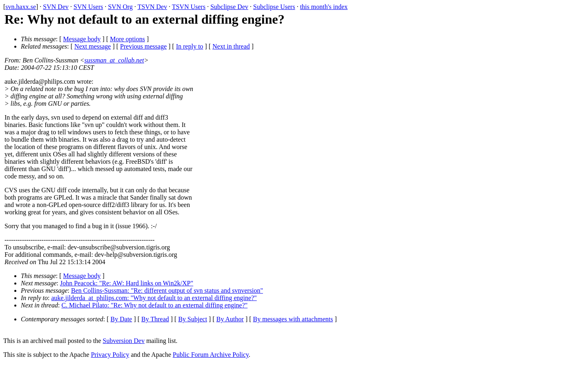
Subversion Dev (124, 341)
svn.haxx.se (21, 7)
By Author (230, 319)
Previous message (143, 46)
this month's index (324, 7)
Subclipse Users (274, 7)
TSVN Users (189, 7)
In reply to (190, 46)
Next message (92, 46)
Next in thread (231, 46)
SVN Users (88, 7)
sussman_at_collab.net (114, 60)
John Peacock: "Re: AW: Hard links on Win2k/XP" (127, 283)
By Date (121, 319)
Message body (82, 39)
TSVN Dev (152, 7)
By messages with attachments (293, 319)
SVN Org (120, 7)
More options (127, 39)
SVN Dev (56, 7)
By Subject (193, 319)
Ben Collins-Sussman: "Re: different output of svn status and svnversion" (167, 290)
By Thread (155, 319)
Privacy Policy (110, 355)
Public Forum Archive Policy (211, 355)
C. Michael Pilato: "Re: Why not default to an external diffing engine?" (154, 305)
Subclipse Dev (229, 7)
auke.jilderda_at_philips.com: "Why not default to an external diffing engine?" (154, 298)
